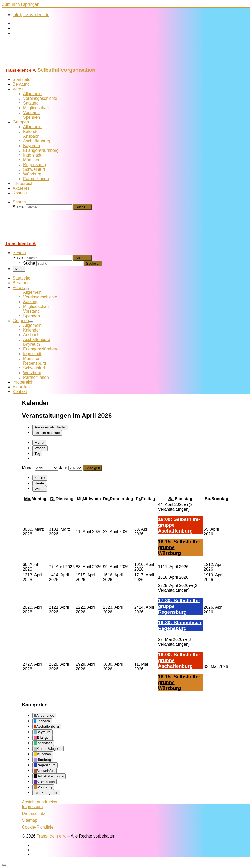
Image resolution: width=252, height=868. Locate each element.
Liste (47, 433)
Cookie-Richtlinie (38, 827)
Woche (40, 448)
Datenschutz (34, 813)
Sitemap (30, 820)
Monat (39, 443)
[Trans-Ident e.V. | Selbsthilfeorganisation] (35, 64)
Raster (50, 427)
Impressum (32, 807)
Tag (37, 454)
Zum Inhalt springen (21, 4)
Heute (39, 483)
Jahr (63, 468)
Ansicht (40, 802)
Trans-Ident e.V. (51, 836)
